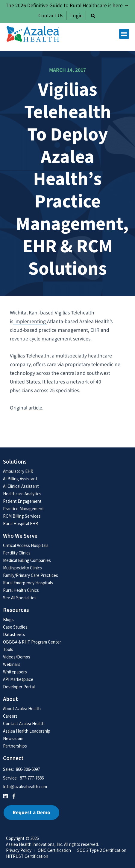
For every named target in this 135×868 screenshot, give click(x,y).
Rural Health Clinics (21, 590)
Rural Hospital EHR (21, 524)
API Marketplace (18, 679)
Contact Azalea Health (24, 723)
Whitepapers (15, 672)
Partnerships (15, 746)
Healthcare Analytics (22, 494)
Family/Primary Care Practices (31, 575)
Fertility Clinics (17, 553)
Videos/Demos (17, 657)
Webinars (12, 664)
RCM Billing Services (22, 516)
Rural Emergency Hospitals (28, 583)
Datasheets (14, 634)
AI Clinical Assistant (21, 486)
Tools (8, 649)
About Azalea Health (22, 709)
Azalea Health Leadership (27, 731)
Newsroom (13, 738)
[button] (93, 16)
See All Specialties (20, 598)
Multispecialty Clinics (22, 568)
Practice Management (23, 509)
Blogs (8, 619)
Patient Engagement (22, 501)
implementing (30, 321)
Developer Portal (19, 687)
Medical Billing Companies (27, 560)
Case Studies (15, 627)
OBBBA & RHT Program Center (32, 642)
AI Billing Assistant (20, 479)
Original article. (27, 408)
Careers (10, 716)
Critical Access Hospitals (26, 545)
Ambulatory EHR (18, 471)
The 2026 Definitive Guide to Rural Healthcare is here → (67, 6)
